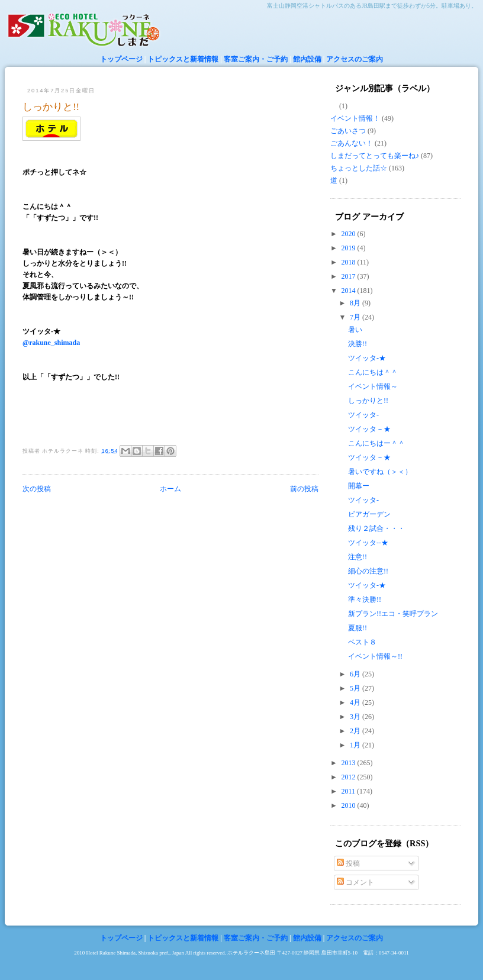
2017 (350, 276)
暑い (355, 330)
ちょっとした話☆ (359, 168)
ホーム (170, 489)
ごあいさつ (348, 131)
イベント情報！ (355, 118)
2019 (350, 248)
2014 (350, 291)
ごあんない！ (352, 143)
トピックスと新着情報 (183, 59)
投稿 (348, 863)
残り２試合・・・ (376, 528)
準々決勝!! (365, 599)
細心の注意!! (368, 571)
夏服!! (358, 628)
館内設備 (307, 59)
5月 (356, 688)
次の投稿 (37, 489)
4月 (356, 702)
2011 (350, 791)
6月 (356, 674)
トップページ (121, 59)
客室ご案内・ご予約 (256, 59)
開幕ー (359, 486)
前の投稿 (304, 489)
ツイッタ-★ (367, 358)
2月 (356, 731)
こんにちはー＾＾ (376, 443)
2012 (350, 777)
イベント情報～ (373, 386)
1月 (356, 745)
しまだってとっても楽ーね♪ (375, 156)
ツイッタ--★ (368, 543)
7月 (356, 317)
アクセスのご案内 (355, 59)
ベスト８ (362, 642)
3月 (356, 717)
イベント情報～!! (375, 656)
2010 (350, 805)
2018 (350, 262)
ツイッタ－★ (369, 429)
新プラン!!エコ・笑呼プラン (393, 614)
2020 (350, 234)
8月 (356, 303)
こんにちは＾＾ (373, 372)
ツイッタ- (363, 415)
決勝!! (358, 344)
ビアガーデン (369, 514)
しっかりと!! (51, 107)
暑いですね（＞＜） (380, 472)
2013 (350, 763)
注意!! (358, 557)
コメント (355, 882)
